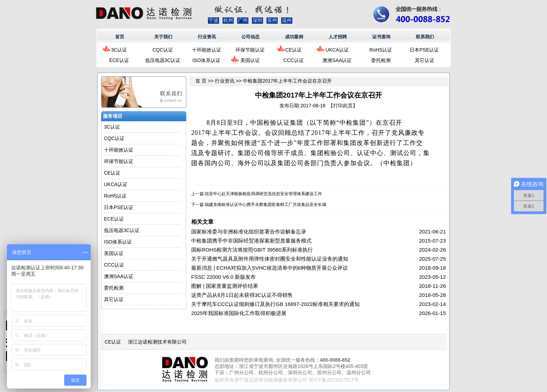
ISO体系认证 (206, 60)
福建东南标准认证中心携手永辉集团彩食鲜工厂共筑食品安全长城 (265, 205)
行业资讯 (207, 37)
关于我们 (163, 37)
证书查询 (381, 37)
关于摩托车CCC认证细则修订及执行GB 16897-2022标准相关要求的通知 (275, 304)
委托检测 (381, 60)
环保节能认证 (250, 50)
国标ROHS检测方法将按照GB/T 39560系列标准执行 (252, 250)
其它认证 (425, 60)
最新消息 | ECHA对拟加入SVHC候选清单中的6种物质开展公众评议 (269, 268)
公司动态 (250, 37)
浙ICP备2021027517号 (334, 380)
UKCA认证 (337, 50)
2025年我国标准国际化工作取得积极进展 (239, 313)
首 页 (201, 81)
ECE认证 (119, 60)
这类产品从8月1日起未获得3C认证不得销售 (242, 295)
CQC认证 (163, 50)
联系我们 (425, 37)
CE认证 (294, 50)
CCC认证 (293, 60)
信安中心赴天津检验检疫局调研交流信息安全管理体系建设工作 (263, 194)
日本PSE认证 (424, 50)
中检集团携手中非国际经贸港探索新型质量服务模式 (251, 241)
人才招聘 (338, 37)
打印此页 (343, 106)
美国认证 (250, 60)
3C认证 (119, 50)
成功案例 (294, 37)
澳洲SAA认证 (337, 60)
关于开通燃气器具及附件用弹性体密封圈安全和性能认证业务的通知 (270, 259)
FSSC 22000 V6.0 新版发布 (223, 277)
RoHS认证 (381, 50)
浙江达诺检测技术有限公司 (157, 342)
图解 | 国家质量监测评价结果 (225, 286)
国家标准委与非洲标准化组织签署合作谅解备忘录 (249, 232)
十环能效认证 (207, 50)
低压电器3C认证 (163, 60)
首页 (120, 37)
